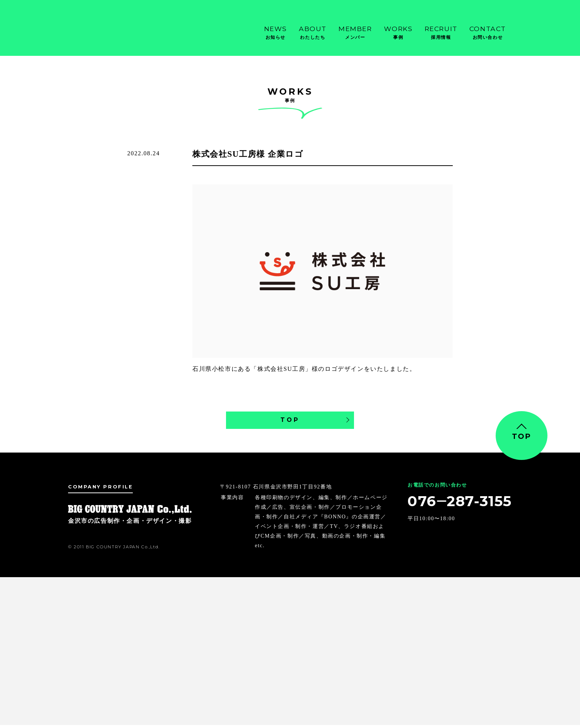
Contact (488, 33)
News (276, 33)
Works (398, 33)
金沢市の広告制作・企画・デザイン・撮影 (105, 30)
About (313, 33)
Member (355, 33)
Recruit (441, 33)
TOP (290, 421)
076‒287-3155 (455, 505)
